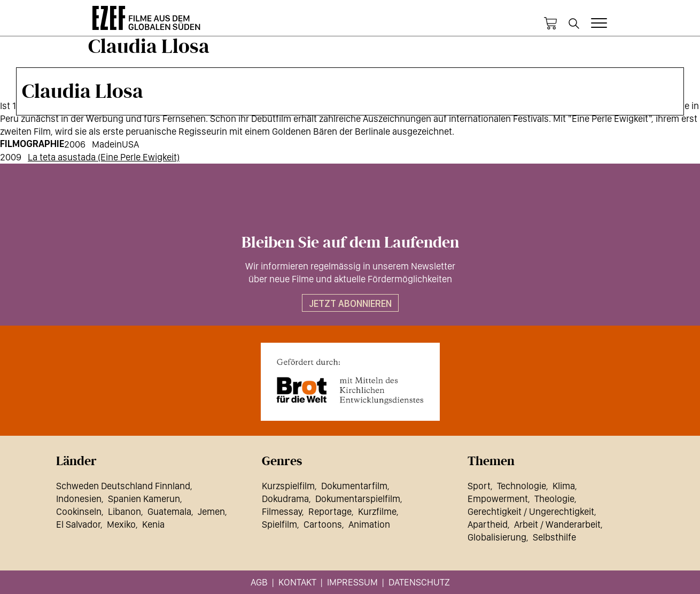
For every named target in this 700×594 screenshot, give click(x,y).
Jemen (211, 511)
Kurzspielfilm (288, 486)
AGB (259, 582)
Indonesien (79, 499)
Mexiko (121, 524)
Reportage (330, 511)
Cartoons (323, 524)
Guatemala (169, 511)
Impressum (352, 582)
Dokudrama (285, 499)
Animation (369, 524)
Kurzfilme (377, 511)
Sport (479, 486)
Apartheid (488, 524)
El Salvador (78, 524)
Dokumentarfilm (354, 486)
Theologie (554, 499)
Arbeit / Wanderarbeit (557, 524)
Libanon (125, 511)
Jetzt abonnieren (350, 303)
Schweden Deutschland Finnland (123, 486)
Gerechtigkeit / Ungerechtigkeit (531, 511)
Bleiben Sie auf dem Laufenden (350, 243)
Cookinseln (79, 511)
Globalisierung (497, 537)
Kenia (153, 524)
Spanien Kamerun (144, 499)
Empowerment (498, 499)
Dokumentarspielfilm (358, 499)
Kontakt (297, 582)
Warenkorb (550, 24)
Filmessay (282, 511)
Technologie (522, 486)
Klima (564, 486)
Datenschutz (419, 582)
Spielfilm (279, 524)
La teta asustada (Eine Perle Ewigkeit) (104, 157)
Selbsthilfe (554, 537)
